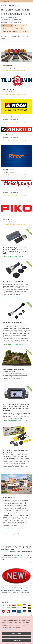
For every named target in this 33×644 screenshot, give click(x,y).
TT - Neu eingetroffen (20, 26)
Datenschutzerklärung (8, 629)
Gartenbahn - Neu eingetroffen (10, 32)
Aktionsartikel (19, 29)
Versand (17, 534)
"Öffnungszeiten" (18, 555)
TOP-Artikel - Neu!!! (7, 26)
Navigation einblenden (6, 1)
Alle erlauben (17, 640)
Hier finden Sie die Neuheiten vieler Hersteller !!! (14, 590)
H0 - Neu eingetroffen (8, 29)
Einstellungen (17, 637)
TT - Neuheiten (24, 32)
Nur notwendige (17, 633)
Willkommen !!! (12, 17)
